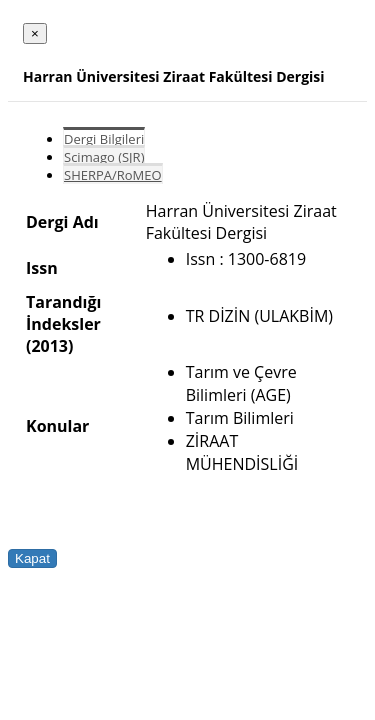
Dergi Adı (62, 222)
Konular (57, 426)
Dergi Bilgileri (104, 139)
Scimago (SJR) (104, 157)
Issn (42, 268)
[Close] (35, 33)
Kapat (32, 558)
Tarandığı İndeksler (63, 313)
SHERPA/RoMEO (113, 175)
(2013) (49, 346)
